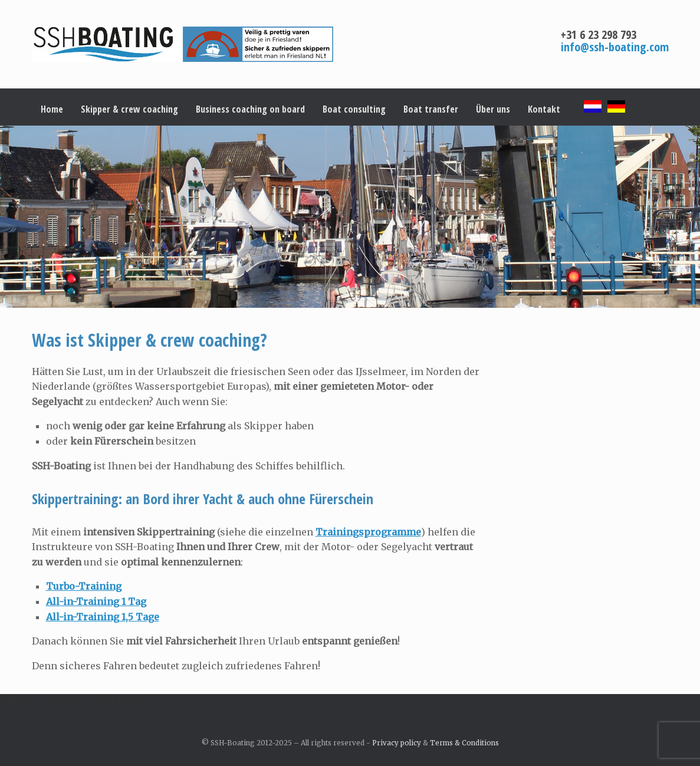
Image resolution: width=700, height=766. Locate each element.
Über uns (493, 109)
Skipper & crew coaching (129, 109)
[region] (350, 217)
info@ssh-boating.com (615, 47)
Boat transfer (431, 109)
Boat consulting (354, 109)
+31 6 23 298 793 (599, 34)
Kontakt (544, 109)
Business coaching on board (250, 109)
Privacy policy (397, 743)
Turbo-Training (84, 586)
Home (52, 109)
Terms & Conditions (464, 743)
